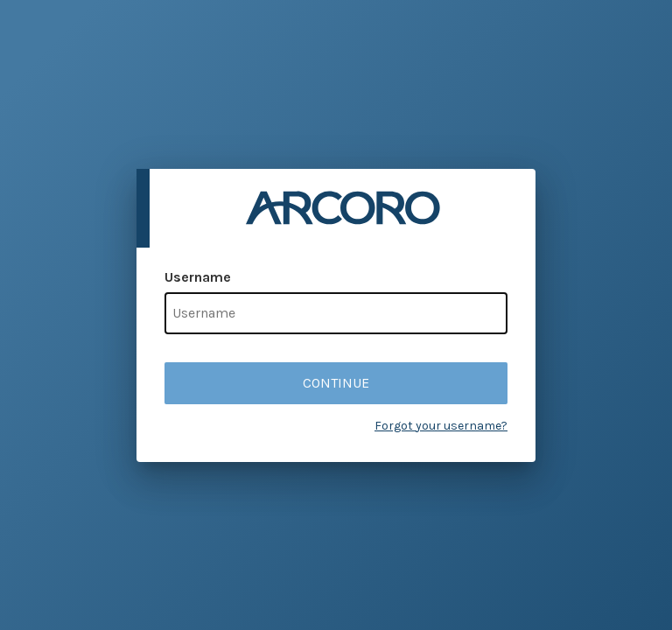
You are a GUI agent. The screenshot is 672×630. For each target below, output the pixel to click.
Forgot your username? (441, 426)
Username (198, 277)
